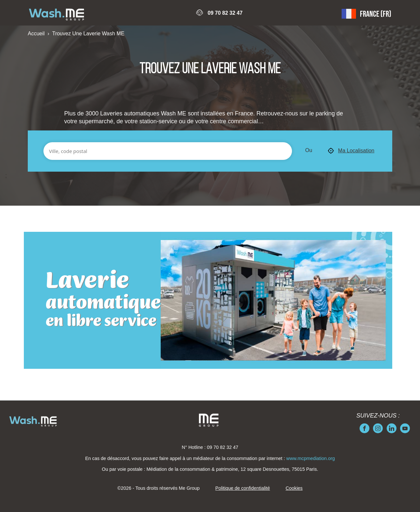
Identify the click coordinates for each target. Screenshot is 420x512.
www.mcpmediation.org (311, 458)
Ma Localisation (351, 151)
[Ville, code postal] (168, 151)
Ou (308, 150)
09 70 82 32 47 (225, 13)
